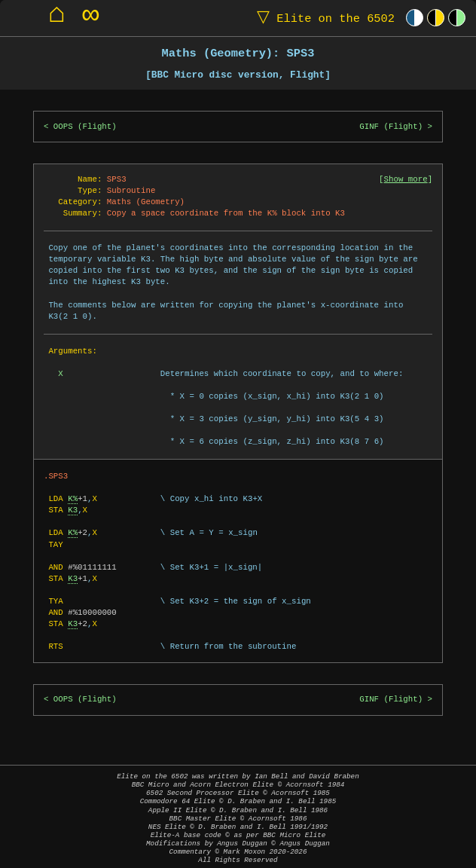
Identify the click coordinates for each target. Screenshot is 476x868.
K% (73, 499)
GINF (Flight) (391, 127)
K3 (73, 510)
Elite (322, 18)
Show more (406, 179)
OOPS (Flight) (85, 127)
